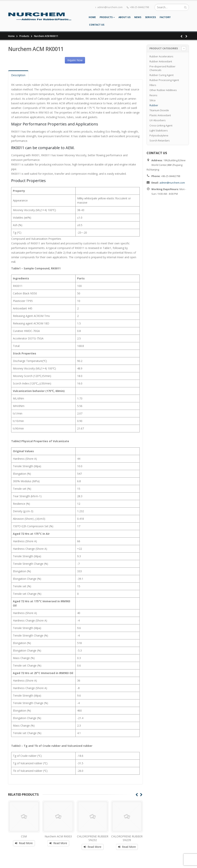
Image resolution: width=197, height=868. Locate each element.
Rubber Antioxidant (161, 61)
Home (92, 17)
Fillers (153, 85)
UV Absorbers (158, 120)
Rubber (154, 105)
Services (150, 17)
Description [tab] (18, 75)
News (138, 17)
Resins (153, 95)
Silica (152, 100)
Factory (165, 17)
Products (106, 17)
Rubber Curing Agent (162, 75)
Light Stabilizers (159, 130)
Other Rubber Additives (163, 90)
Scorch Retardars (160, 140)
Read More (26, 843)
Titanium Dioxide (159, 110)
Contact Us (97, 25)
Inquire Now (75, 60)
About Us (124, 17)
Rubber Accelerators (161, 56)
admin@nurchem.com (109, 7)
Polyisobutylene (159, 135)
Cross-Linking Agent (161, 125)
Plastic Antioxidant (160, 115)
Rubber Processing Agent (164, 80)
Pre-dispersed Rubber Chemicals (162, 68)
